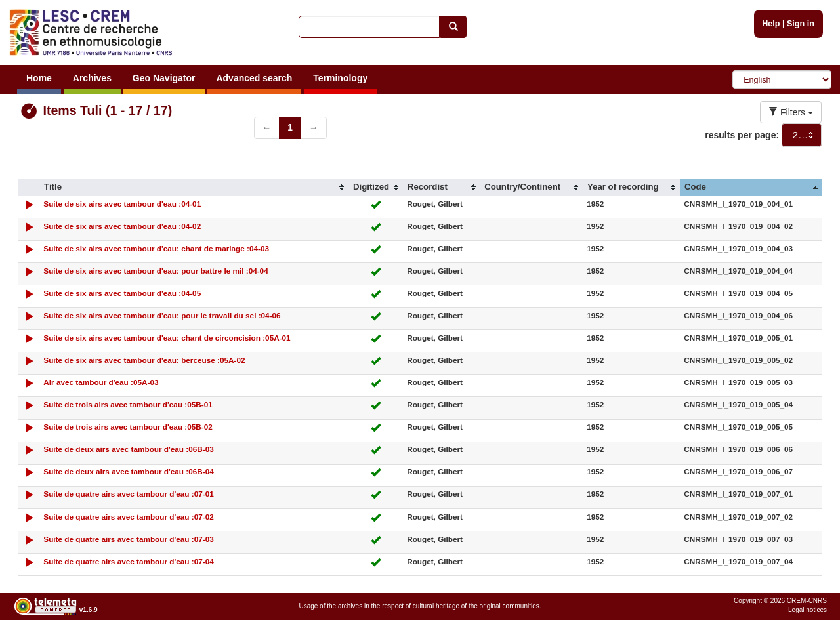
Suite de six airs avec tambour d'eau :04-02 (122, 226)
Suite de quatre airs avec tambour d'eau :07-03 (128, 539)
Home (39, 78)
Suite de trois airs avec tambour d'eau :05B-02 (128, 427)
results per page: (742, 135)
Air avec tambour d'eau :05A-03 (101, 382)
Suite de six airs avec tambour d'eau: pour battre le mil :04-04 (156, 271)
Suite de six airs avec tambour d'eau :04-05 (122, 293)
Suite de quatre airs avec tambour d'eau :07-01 (128, 494)
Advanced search (254, 78)
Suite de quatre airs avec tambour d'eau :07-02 (128, 517)
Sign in (801, 24)
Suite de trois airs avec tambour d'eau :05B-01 (128, 404)
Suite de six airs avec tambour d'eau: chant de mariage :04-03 (156, 248)
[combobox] (802, 135)
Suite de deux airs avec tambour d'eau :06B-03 (128, 449)
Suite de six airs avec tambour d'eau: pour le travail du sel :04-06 (162, 315)
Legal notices (808, 610)
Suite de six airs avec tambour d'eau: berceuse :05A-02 (144, 360)
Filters (791, 112)
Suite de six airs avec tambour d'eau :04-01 (122, 204)
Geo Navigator (164, 78)
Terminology (340, 78)
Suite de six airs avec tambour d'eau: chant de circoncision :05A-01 (167, 338)
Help (771, 24)
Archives (92, 78)
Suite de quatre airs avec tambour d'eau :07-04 (128, 561)
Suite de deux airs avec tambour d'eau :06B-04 (128, 471)
